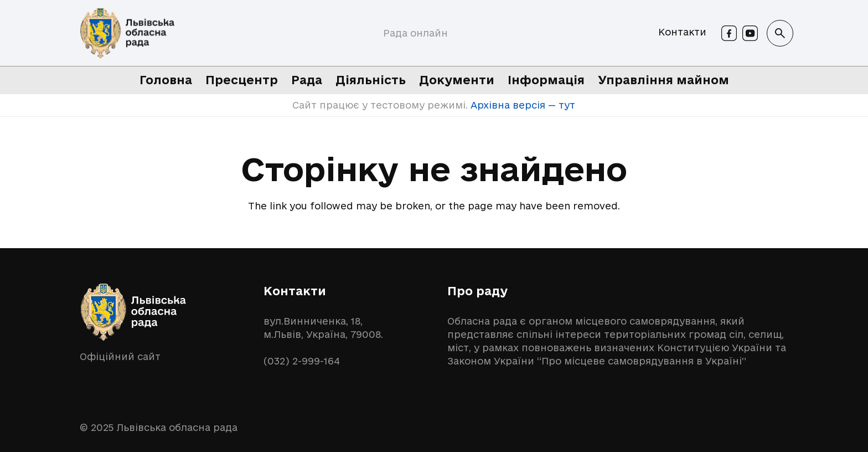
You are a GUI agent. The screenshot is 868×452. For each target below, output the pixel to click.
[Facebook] (729, 33)
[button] (780, 33)
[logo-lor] (127, 34)
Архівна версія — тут (521, 105)
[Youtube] (750, 33)
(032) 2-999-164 (302, 361)
